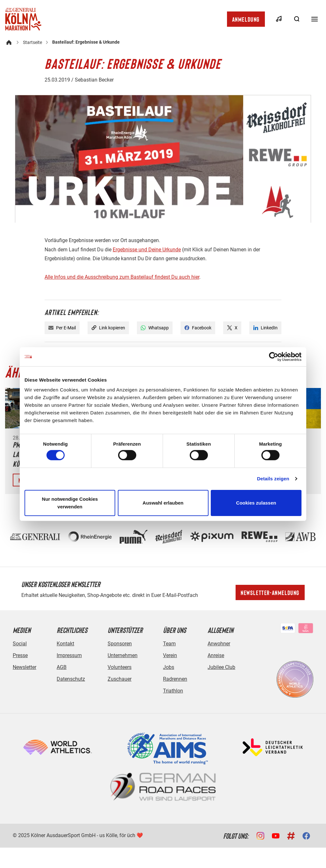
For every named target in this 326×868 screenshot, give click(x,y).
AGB (62, 667)
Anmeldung (246, 19)
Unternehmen (123, 655)
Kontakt (65, 644)
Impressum (69, 655)
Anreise (216, 655)
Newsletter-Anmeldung (270, 592)
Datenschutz (71, 679)
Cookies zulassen (256, 503)
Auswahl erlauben (163, 503)
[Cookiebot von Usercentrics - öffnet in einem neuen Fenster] (274, 356)
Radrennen (175, 679)
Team (169, 644)
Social (20, 644)
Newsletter (25, 667)
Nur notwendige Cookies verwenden (70, 503)
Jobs (169, 667)
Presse (20, 655)
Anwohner (219, 644)
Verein (170, 655)
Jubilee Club (221, 667)
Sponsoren (120, 644)
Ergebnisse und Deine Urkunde (147, 250)
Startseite (32, 42)
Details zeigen (273, 479)
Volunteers (120, 667)
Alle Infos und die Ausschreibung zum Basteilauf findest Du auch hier (122, 277)
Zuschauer (120, 679)
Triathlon (173, 691)
